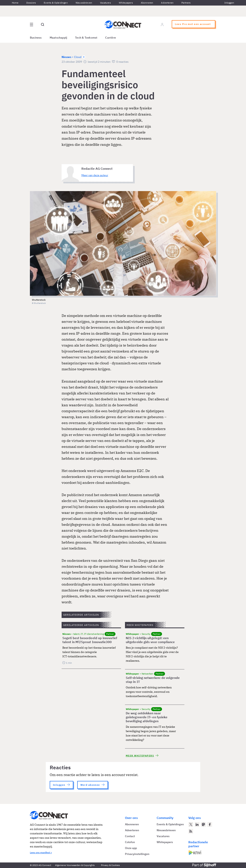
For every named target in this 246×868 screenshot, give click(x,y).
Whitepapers (126, 3)
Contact (130, 836)
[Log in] (162, 25)
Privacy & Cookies (110, 865)
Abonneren (147, 3)
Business (36, 38)
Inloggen (229, 3)
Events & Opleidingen (56, 3)
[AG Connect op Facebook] (210, 824)
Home (15, 3)
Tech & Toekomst (86, 38)
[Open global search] (43, 25)
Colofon (130, 842)
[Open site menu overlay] (31, 25)
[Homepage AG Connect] (123, 25)
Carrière (111, 38)
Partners (186, 3)
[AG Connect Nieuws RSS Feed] (191, 831)
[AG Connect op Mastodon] (203, 824)
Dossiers (31, 3)
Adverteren (167, 3)
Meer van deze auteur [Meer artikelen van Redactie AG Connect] (95, 175)
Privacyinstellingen (137, 854)
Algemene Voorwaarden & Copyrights (75, 865)
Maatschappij (59, 38)
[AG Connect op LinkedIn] (197, 824)
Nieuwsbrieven (84, 3)
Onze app (131, 848)
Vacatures (105, 3)
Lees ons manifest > (41, 852)
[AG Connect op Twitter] (191, 824)
